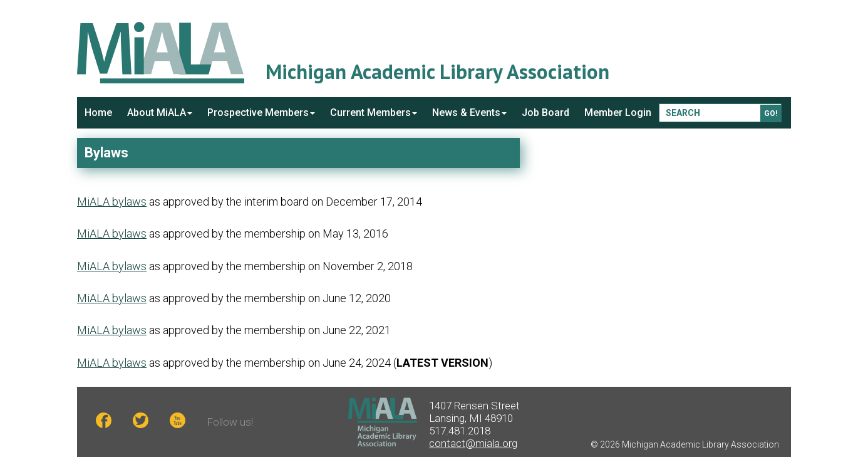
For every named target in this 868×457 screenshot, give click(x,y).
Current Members (374, 113)
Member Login (618, 113)
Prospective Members (261, 113)
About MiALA (160, 113)
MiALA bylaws (112, 202)
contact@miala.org (473, 443)
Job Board (545, 113)
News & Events (469, 113)
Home (98, 113)
